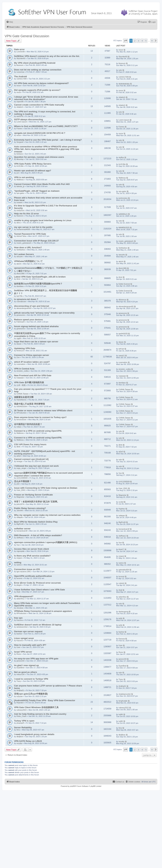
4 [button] (142, 41)
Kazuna (20, 620)
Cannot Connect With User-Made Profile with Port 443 (42, 184)
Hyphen (122, 509)
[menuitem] (10, 22)
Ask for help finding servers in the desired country (40, 714)
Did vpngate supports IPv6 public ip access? (37, 90)
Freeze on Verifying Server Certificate (33, 495)
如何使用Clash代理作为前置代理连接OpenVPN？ (38, 284)
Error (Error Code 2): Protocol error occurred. (38, 583)
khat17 (121, 549)
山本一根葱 (21, 385)
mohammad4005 (23, 229)
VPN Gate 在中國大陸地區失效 (29, 382)
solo (120, 70)
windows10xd (22, 627)
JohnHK (20, 510)
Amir (18, 279)
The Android (20, 76)
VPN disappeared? (24, 596)
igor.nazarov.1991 (24, 572)
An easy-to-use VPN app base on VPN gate (36, 659)
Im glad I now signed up (26, 665)
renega (19, 461)
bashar (19, 634)
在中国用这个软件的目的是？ (28, 424)
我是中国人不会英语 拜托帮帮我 (29, 404)
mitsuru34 (21, 674)
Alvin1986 (21, 274)
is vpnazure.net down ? (26, 299)
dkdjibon (20, 737)
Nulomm (20, 216)
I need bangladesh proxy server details (34, 734)
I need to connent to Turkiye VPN (31, 679)
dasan (19, 344)
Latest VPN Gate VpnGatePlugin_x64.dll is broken (40, 277)
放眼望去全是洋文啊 (24, 397)
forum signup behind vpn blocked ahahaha (36, 326)
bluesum (20, 65)
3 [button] (138, 41)
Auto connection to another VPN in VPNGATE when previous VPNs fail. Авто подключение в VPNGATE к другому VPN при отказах (47, 149)
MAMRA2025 (124, 228)
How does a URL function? (28, 247)
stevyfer (20, 256)
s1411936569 (22, 478)
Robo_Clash (22, 716)
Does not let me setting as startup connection (38, 70)
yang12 (122, 356)
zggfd (19, 338)
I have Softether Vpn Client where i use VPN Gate (39, 590)
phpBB (72, 786)
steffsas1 (20, 538)
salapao (20, 517)
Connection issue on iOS (27, 569)
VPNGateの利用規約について (28, 261)
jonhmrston (123, 198)
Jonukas (20, 608)
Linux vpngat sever (24, 638)
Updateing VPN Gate (25, 348)
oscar (121, 50)
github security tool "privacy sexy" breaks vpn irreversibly (44, 313)
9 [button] (152, 41)
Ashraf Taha (21, 236)
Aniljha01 (20, 690)
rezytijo (19, 743)
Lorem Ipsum (22, 122)
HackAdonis (21, 400)
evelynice (20, 210)
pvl (18, 173)
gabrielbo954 (124, 570)
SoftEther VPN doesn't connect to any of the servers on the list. (47, 56)
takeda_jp (21, 186)
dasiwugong (124, 612)
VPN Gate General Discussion (27, 36)
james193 (21, 661)
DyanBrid (20, 668)
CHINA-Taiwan (23, 394)
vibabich (122, 97)
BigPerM (20, 524)
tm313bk (20, 166)
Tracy (19, 681)
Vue (120, 473)
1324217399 (22, 79)
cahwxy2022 (22, 710)
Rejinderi (20, 703)
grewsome (21, 315)
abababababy (124, 84)
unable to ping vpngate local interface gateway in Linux (43, 220)
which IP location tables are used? (32, 362)
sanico (19, 565)
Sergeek (20, 142)
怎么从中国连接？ (23, 481)
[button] (126, 41)
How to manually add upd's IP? (30, 645)
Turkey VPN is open (24, 721)
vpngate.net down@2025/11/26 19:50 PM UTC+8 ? (40, 133)
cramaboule (21, 301)
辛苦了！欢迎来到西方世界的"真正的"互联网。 (37, 502)
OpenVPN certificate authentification (33, 576)
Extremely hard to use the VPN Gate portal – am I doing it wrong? (48, 140)
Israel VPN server (23, 652)
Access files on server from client (31, 549)
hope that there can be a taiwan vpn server (36, 342)
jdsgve (19, 585)
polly (121, 618)
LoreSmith (21, 52)
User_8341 (21, 490)
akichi (19, 264)
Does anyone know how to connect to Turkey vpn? (40, 417)
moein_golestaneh (24, 243)
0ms (18, 730)
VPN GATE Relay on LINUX (28, 741)
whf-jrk (121, 349)
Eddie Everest (124, 284)
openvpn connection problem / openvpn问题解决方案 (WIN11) (46, 542)
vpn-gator (20, 193)
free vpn (18, 618)
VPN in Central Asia (24, 369)
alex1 (19, 223)
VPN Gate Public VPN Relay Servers (33, 164)
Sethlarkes (21, 250)
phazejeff (20, 723)
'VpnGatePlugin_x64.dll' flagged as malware (37, 191)
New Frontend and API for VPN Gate (33, 375)
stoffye (121, 157)
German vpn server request (28, 631)
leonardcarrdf (22, 531)
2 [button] (135, 41)
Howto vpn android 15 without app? (33, 171)
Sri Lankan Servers (24, 254)
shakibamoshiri (125, 694)
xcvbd (121, 502)
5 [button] (146, 41)
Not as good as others (26, 672)
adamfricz (21, 599)
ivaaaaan (20, 378)
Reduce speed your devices (28, 320)
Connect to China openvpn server (32, 355)
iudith (121, 714)
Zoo (18, 357)
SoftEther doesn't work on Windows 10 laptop (38, 625)
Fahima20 (21, 322)
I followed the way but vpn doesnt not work (36, 466)
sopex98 (20, 102)
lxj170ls (20, 296)
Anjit (18, 592)
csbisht (121, 583)
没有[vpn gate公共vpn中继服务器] (31, 694)
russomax (21, 72)
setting (18, 562)
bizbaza (20, 154)
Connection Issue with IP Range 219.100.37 (36, 241)
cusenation (21, 364)
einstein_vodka (23, 371)
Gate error (19, 49)
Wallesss (20, 180)
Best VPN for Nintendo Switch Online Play (36, 522)
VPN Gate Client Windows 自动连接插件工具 (36, 707)
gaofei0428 (123, 334)
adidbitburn (123, 214)
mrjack (19, 558)
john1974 (20, 504)
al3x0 (19, 456)
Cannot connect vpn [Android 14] (31, 459)
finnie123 (20, 351)
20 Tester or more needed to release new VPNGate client (43, 411)
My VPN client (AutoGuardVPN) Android (35, 63)
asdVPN (20, 116)
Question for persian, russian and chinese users (39, 157)
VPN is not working (24, 177)
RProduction (22, 413)
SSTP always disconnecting (28, 119)
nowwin (20, 202)
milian (19, 427)
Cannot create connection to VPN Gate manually (39, 105)
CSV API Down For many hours (30, 444)
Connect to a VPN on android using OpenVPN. (38, 431)
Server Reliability (23, 728)
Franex (19, 128)
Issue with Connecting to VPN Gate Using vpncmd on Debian (46, 488)
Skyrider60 (21, 58)
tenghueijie (123, 701)
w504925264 (22, 406)
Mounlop (20, 159)
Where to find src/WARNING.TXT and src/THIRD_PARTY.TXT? (46, 126)
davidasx (20, 286)
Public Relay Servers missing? (30, 508)
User (18, 647)
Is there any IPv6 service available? (32, 556)
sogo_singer (22, 468)
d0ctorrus (122, 300)
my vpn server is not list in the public (33, 227)
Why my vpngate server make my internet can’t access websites (47, 515)
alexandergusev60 (24, 308)
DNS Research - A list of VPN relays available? (38, 535)
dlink (18, 447)
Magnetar (20, 497)
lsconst (19, 578)
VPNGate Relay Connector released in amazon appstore (43, 611)
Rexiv (19, 654)
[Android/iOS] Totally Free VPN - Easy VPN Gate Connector (45, 700)
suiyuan (20, 696)
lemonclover (21, 420)
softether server (22, 529)
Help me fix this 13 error (26, 214)
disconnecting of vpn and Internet (32, 306)
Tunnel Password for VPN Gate (30, 234)
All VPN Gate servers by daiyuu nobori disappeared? (41, 83)
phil (18, 484)
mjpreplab (21, 551)
